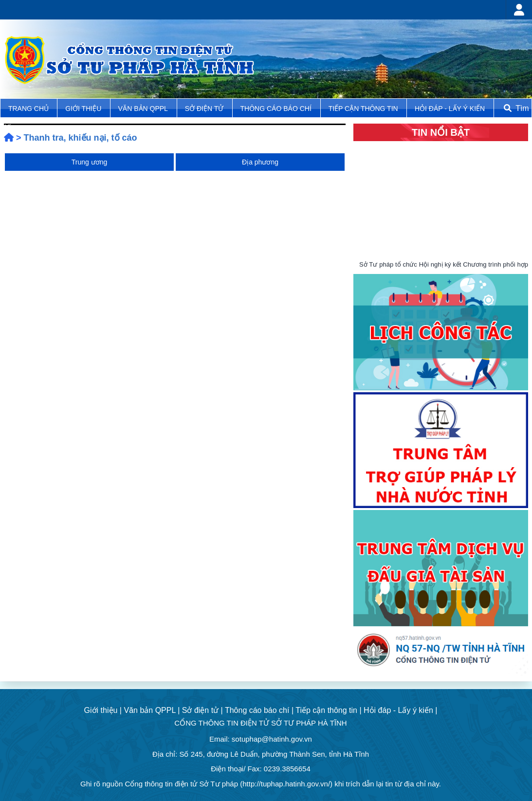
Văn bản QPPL (143, 109)
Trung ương (90, 162)
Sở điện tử (205, 109)
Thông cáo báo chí (276, 109)
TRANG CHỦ (29, 109)
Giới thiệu (84, 109)
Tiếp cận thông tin (364, 109)
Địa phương (260, 162)
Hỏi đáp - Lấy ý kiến (450, 109)
